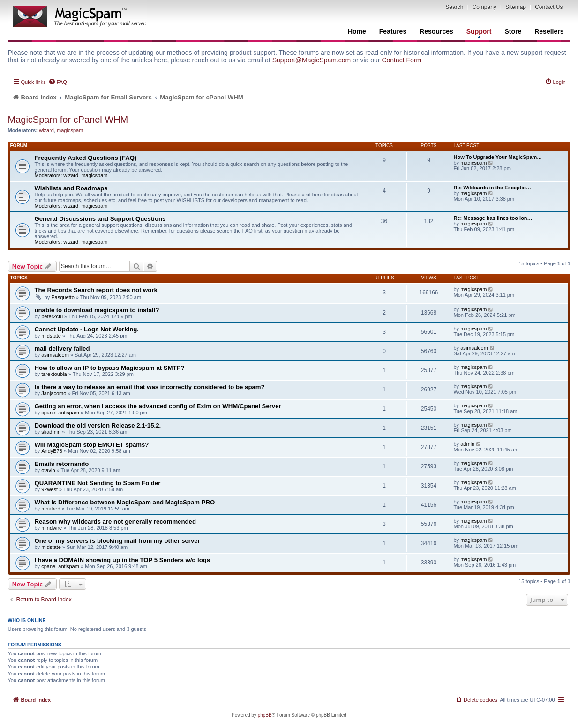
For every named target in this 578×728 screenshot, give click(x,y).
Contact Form (402, 60)
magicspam (70, 130)
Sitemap (516, 7)
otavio (48, 470)
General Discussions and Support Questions (100, 219)
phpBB (265, 715)
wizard (46, 130)
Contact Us (549, 7)
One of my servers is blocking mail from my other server (117, 541)
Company (484, 7)
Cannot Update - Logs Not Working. (87, 329)
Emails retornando (62, 464)
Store (513, 31)
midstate (51, 336)
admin (467, 444)
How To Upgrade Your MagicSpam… (498, 157)
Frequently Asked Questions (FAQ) (86, 158)
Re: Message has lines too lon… (493, 218)
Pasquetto (63, 297)
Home (357, 31)
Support (479, 33)
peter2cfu (52, 316)
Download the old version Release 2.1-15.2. (98, 425)
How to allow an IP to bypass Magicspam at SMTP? (110, 368)
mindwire (52, 528)
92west (49, 489)
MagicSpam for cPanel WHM (68, 120)
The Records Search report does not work (96, 290)
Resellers (549, 31)
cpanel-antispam (60, 413)
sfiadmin (51, 432)
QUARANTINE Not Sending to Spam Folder (98, 483)
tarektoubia (54, 374)
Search (454, 7)
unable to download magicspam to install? (97, 310)
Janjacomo (54, 393)
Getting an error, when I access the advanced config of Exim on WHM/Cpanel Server (158, 406)
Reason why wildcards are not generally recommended (115, 522)
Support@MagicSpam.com (312, 60)
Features (393, 31)
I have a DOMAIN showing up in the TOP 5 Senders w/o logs (123, 560)
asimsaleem (55, 355)
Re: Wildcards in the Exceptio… (493, 188)
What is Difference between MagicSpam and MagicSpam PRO (125, 502)
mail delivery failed (62, 349)
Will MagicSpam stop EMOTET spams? (92, 445)
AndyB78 (52, 451)
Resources (436, 31)
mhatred (51, 509)
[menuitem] (58, 82)
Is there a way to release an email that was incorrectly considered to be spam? (150, 387)
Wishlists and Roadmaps (71, 188)
